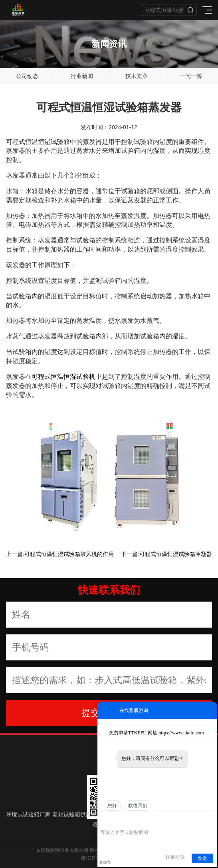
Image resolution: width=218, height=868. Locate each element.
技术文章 (137, 76)
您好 (112, 806)
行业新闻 (82, 76)
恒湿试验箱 (54, 142)
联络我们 (138, 806)
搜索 (190, 10)
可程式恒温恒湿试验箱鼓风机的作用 (69, 554)
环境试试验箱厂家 (28, 814)
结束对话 (175, 857)
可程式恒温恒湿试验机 (63, 377)
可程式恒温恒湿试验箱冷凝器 (176, 554)
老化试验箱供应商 (75, 814)
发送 (202, 858)
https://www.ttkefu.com (181, 733)
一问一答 (191, 76)
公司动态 (27, 76)
